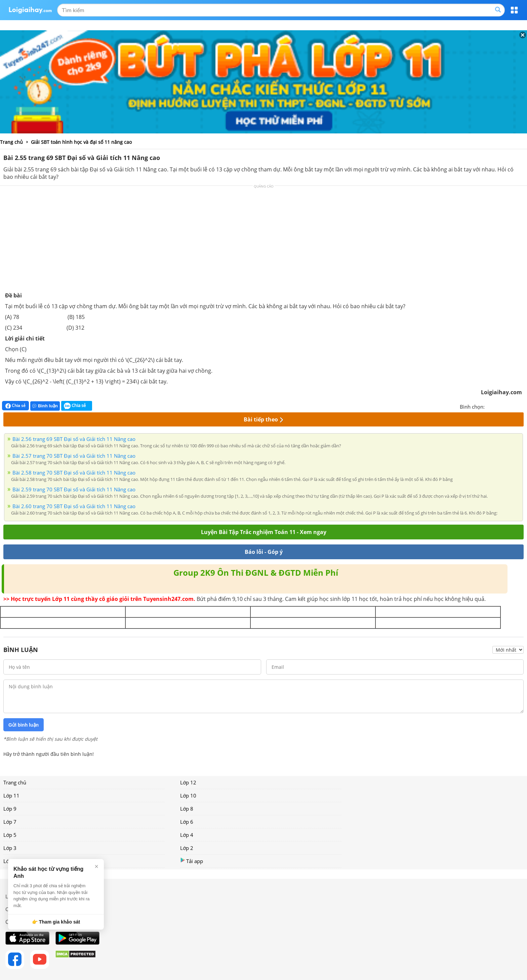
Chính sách (18, 909)
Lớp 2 (187, 848)
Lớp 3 (10, 848)
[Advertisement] (263, 241)
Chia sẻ (15, 406)
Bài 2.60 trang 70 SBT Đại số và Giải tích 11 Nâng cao (74, 506)
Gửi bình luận (24, 725)
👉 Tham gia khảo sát (56, 922)
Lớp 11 (11, 795)
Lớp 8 (187, 809)
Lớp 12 (188, 782)
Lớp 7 (10, 822)
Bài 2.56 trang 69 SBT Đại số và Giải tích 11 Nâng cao (74, 439)
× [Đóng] (96, 866)
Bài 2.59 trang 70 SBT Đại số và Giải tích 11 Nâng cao (74, 489)
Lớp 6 (187, 822)
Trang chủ (15, 782)
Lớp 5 (10, 835)
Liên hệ (14, 896)
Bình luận (45, 406)
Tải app (192, 861)
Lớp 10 (188, 795)
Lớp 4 (187, 835)
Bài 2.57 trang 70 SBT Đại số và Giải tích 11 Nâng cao (74, 456)
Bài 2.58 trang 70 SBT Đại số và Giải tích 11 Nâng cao (74, 473)
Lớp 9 (10, 809)
